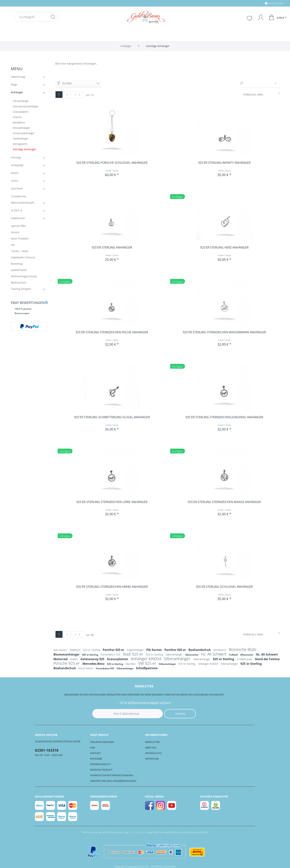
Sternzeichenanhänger (26, 106)
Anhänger (28, 93)
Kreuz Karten (86, 668)
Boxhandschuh (200, 650)
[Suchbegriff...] (37, 17)
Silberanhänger (174, 655)
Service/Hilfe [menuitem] (274, 3)
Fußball (234, 655)
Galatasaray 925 (93, 659)
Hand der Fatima (267, 659)
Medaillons (19, 122)
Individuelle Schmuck (23, 257)
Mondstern (220, 650)
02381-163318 (47, 750)
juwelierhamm (19, 270)
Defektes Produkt (101, 770)
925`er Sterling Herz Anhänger (224, 248)
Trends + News (20, 251)
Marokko (131, 664)
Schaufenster (19, 196)
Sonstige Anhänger (25, 149)
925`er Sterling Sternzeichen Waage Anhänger (224, 502)
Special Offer (18, 226)
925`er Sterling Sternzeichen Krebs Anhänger (112, 587)
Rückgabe (96, 759)
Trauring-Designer (102, 742)
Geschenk (28, 189)
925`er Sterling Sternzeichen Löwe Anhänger (112, 502)
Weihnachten (18, 283)
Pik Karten (154, 650)
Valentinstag (28, 77)
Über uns (151, 748)
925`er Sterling (92, 650)
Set (13, 245)
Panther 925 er (114, 650)
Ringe (28, 85)
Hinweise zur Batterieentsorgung (112, 775)
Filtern (64, 83)
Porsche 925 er (67, 663)
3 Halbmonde (245, 659)
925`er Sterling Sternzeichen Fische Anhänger (112, 332)
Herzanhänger (21, 101)
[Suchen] (53, 17)
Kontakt (95, 753)
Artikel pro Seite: (253, 94)
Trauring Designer (28, 290)
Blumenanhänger (67, 654)
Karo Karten (61, 650)
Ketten (28, 174)
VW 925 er (148, 663)
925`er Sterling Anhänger (112, 248)
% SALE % (28, 211)
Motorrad (61, 659)
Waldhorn (75, 650)
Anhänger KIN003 (208, 664)
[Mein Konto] (259, 17)
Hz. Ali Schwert (214, 654)
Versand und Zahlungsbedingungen (113, 781)
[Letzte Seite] (77, 95)
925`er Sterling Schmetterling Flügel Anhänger (112, 417)
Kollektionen (28, 219)
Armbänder (28, 166)
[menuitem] (259, 3)
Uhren (28, 181)
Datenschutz (153, 753)
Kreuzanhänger (21, 128)
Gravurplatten (21, 112)
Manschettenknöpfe (28, 203)
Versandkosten (137, 832)
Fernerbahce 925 (111, 655)
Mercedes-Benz (94, 664)
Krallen (74, 659)
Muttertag (17, 264)
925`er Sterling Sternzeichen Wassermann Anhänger (224, 332)
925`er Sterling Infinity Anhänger (224, 163)
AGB (92, 748)
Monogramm (20, 144)
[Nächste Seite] (67, 95)
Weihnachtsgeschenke (24, 276)
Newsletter (152, 742)
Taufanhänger (21, 139)
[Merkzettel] (250, 18)
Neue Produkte (20, 238)
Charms (17, 117)
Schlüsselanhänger (24, 133)
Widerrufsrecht (100, 764)
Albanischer (192, 655)
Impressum (152, 759)
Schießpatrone (147, 668)
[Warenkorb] (278, 17)
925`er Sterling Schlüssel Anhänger (224, 587)
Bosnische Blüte (243, 649)
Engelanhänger (136, 650)
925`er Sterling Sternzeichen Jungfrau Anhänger (224, 417)
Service (15, 232)
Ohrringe (28, 158)
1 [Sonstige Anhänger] (59, 94)
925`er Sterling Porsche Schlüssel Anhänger (112, 163)
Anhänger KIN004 (146, 659)
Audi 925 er (134, 654)
